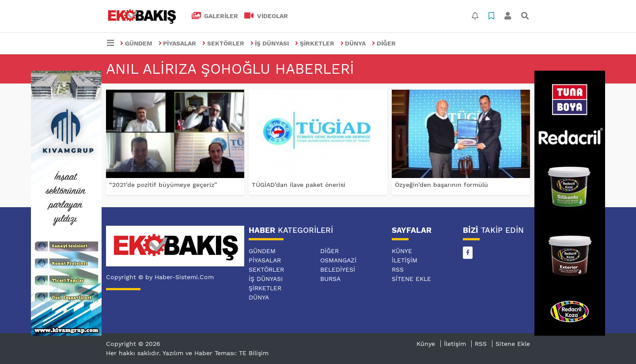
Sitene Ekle (411, 279)
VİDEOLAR (266, 16)
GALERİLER (215, 16)
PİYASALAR (178, 43)
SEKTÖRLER (223, 43)
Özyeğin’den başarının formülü (441, 185)
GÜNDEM (136, 43)
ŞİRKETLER (315, 43)
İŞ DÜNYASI (270, 43)
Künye (402, 251)
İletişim (405, 260)
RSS (398, 269)
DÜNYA (353, 43)
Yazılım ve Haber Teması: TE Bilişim (216, 353)
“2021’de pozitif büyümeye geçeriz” (163, 185)
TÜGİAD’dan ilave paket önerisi (299, 185)
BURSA (330, 279)
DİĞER (384, 43)
